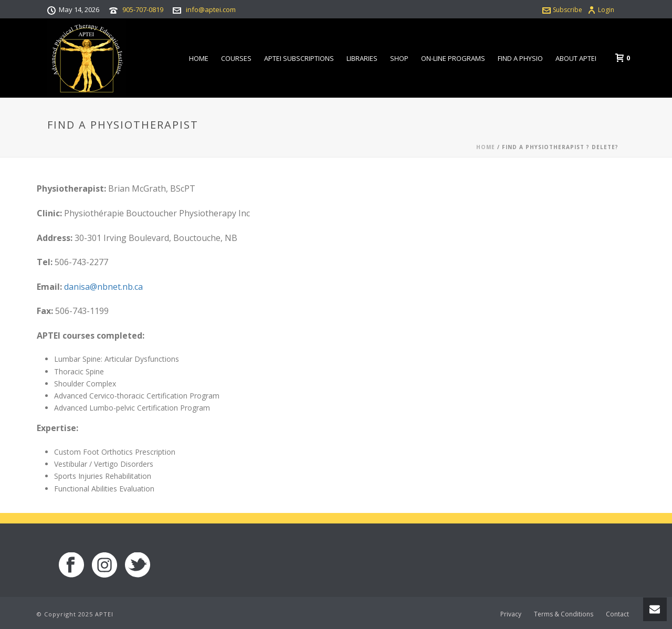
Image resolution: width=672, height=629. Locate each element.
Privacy (511, 614)
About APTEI (576, 58)
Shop (399, 58)
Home (199, 58)
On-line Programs (453, 58)
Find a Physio (520, 58)
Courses (236, 58)
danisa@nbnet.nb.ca (103, 287)
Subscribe (562, 10)
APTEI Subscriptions (299, 58)
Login (601, 10)
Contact (617, 614)
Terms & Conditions (564, 614)
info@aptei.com (211, 9)
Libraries (362, 58)
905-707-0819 (143, 9)
